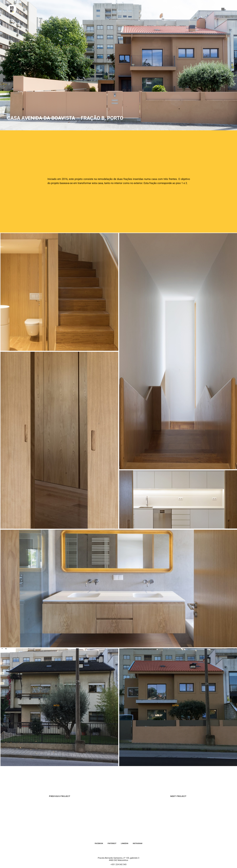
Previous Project (60, 796)
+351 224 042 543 (118, 865)
